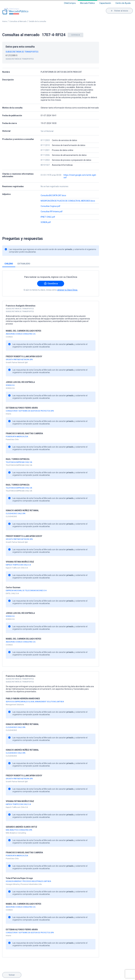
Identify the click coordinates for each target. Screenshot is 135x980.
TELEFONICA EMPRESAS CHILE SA (19, 462)
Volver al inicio (119, 11)
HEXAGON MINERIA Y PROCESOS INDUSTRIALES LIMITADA (28, 881)
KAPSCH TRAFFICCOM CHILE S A (18, 565)
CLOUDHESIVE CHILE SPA (16, 514)
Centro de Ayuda (123, 3)
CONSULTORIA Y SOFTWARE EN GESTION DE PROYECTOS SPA (30, 411)
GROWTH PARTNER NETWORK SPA (19, 360)
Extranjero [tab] (24, 264)
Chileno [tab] (9, 264)
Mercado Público (87, 3)
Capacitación (105, 3)
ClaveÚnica (51, 283)
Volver (12, 975)
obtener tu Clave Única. (67, 290)
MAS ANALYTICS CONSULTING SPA (19, 830)
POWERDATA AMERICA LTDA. (17, 437)
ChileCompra (70, 3)
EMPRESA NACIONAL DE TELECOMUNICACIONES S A (26, 591)
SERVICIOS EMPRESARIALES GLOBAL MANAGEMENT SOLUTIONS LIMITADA (35, 702)
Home (5, 21)
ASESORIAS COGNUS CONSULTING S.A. (21, 334)
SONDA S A (10, 385)
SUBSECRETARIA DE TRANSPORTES (22, 52)
